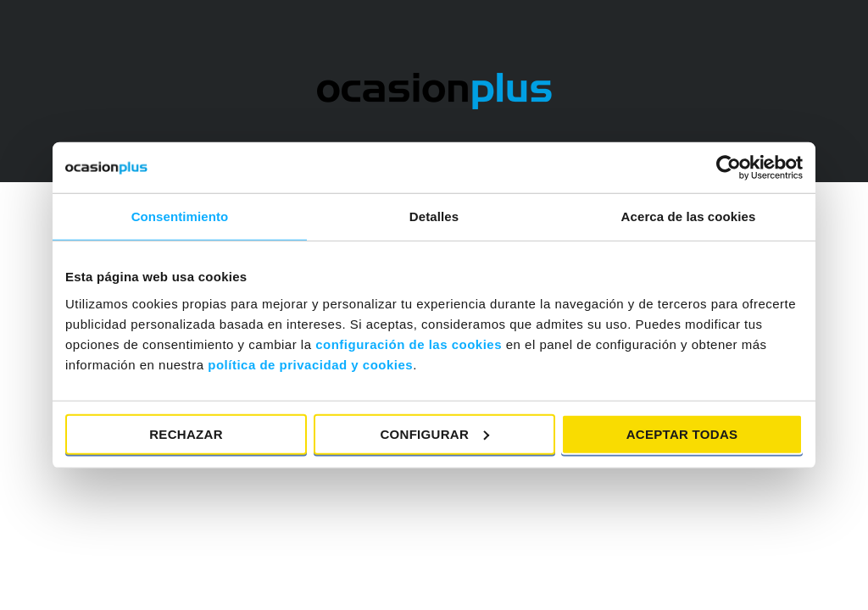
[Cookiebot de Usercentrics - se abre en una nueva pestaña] (729, 168)
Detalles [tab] (434, 216)
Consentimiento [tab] (180, 216)
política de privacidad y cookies (310, 364)
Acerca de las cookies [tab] (689, 216)
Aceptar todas (682, 433)
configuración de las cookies (409, 344)
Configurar (434, 433)
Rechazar (186, 433)
